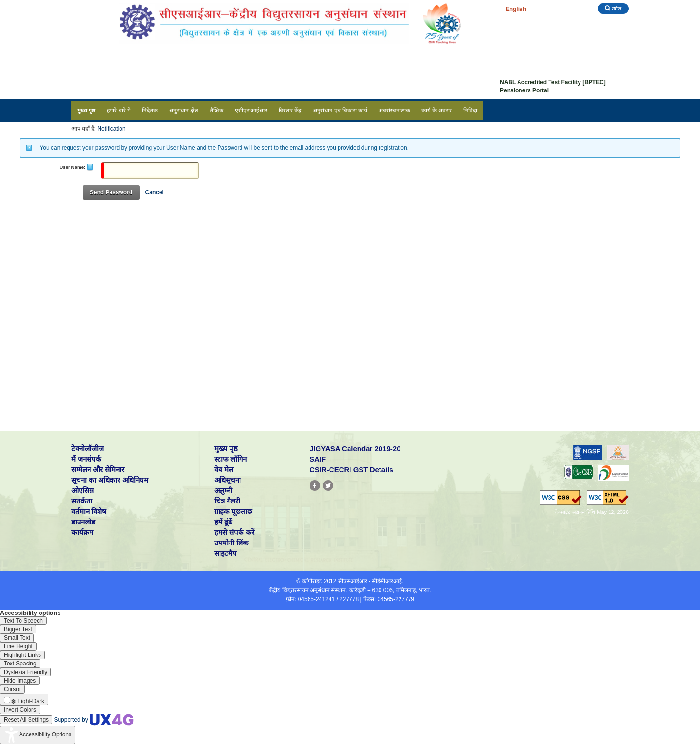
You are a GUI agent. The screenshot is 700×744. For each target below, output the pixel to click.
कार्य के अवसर (437, 111)
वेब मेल (224, 469)
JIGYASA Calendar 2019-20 (355, 448)
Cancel (155, 192)
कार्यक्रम (82, 532)
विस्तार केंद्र (290, 111)
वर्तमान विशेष (89, 511)
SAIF (318, 459)
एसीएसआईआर (251, 111)
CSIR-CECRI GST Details (351, 469)
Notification (111, 129)
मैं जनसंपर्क (86, 459)
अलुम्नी (223, 490)
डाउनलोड (83, 522)
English (516, 9)
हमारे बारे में (119, 111)
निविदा (470, 111)
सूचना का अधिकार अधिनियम (110, 480)
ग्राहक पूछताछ (233, 511)
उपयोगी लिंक (231, 543)
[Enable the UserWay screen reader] (23, 621)
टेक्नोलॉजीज (88, 448)
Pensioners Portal (524, 90)
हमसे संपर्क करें (234, 532)
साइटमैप (225, 553)
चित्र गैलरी (227, 501)
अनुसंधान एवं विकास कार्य (340, 111)
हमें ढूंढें (223, 522)
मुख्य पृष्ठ (86, 111)
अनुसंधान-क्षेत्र (184, 111)
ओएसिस (83, 490)
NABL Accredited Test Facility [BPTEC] (553, 82)
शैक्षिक (216, 111)
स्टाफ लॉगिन (230, 459)
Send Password (111, 192)
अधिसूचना (228, 480)
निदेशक (150, 111)
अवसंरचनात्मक (394, 111)
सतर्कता (82, 501)
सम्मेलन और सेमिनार (98, 469)
